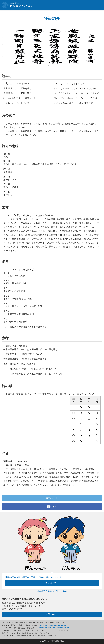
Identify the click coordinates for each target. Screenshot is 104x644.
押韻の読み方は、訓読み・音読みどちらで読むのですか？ (33, 577)
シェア (52, 507)
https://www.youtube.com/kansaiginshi (52, 625)
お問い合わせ (52, 614)
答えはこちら (52, 583)
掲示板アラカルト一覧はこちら (52, 591)
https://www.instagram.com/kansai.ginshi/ (54, 628)
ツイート (52, 498)
